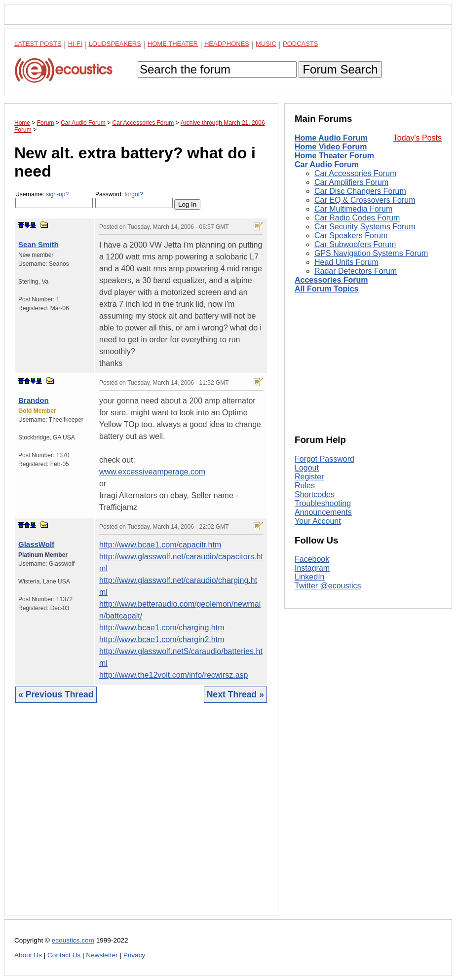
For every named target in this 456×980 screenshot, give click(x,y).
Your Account (318, 521)
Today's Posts (418, 138)
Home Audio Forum (331, 138)
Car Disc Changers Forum (360, 191)
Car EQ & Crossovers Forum (365, 200)
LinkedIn (310, 577)
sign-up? (57, 194)
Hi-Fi (75, 44)
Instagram (312, 568)
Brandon (34, 400)
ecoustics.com (73, 940)
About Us (28, 955)
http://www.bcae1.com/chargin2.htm (162, 639)
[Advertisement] (141, 817)
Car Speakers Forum (351, 236)
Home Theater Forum (334, 156)
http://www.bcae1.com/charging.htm (162, 628)
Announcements (323, 512)
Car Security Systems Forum (365, 227)
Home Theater (173, 44)
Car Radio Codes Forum (357, 218)
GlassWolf (36, 544)
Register (309, 477)
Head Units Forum (346, 262)
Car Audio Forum (327, 164)
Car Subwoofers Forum (355, 244)
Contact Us (64, 955)
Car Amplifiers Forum (351, 182)
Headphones (227, 44)
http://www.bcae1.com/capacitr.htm (160, 545)
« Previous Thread (56, 694)
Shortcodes (315, 494)
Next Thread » (235, 694)
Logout (307, 468)
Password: (134, 200)
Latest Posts (38, 44)
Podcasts (301, 44)
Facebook (312, 559)
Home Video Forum (331, 147)
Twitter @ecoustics (328, 586)
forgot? (133, 194)
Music (266, 44)
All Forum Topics (326, 289)
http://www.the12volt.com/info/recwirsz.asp (173, 675)
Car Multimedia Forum (353, 209)
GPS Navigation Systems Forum (371, 253)
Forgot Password (324, 459)
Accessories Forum (331, 280)
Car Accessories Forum (355, 173)
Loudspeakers (115, 44)
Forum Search (340, 69)
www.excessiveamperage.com (152, 472)
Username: (54, 200)
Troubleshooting (323, 503)
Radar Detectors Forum (356, 271)
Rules (305, 486)
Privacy (134, 955)
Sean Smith (38, 244)
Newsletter (102, 955)
